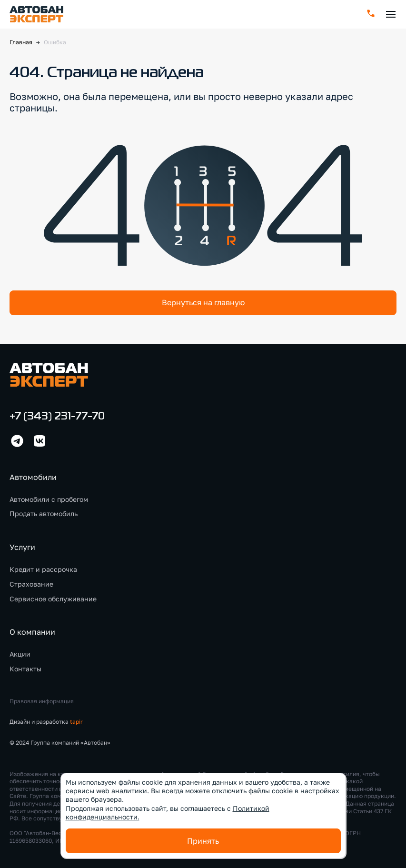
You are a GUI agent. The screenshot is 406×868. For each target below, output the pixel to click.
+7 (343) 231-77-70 (57, 417)
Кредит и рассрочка (43, 569)
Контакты (25, 669)
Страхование (31, 584)
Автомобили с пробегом (49, 499)
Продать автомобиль (44, 514)
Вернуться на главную (203, 302)
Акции (20, 654)
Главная (21, 42)
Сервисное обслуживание (53, 599)
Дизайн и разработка (46, 722)
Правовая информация (42, 701)
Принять (203, 841)
